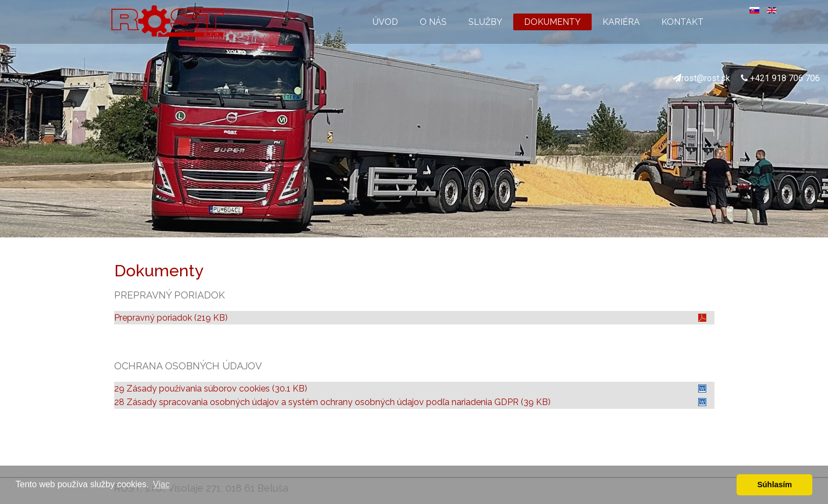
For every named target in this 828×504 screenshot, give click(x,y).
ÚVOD (385, 22)
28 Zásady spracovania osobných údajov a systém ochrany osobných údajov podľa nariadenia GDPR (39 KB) (332, 402)
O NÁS (433, 22)
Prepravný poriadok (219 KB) (171, 318)
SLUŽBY (485, 22)
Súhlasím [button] (774, 485)
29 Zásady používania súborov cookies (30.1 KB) (211, 389)
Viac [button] (161, 484)
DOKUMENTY (552, 22)
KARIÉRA (621, 22)
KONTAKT (683, 22)
